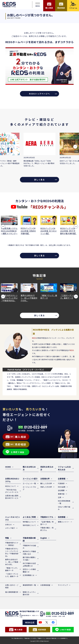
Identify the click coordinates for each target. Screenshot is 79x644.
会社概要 (61, 490)
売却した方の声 (46, 487)
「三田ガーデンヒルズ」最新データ (69, 297)
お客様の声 (45, 479)
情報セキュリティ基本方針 (29, 593)
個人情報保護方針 (12, 592)
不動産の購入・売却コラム (47, 529)
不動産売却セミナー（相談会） (12, 544)
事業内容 (61, 494)
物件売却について (29, 525)
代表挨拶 (61, 483)
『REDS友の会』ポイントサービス (12, 491)
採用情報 (62, 517)
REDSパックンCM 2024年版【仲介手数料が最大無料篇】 (69, 231)
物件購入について (29, 522)
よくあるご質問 (29, 517)
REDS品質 (62, 487)
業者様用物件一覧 (29, 585)
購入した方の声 (46, 483)
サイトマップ (63, 585)
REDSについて (10, 486)
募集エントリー (64, 522)
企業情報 (62, 479)
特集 (7, 538)
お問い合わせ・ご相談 (12, 586)
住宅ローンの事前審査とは (29, 570)
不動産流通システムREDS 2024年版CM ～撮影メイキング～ (10, 231)
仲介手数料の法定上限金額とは (29, 565)
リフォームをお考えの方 (64, 468)
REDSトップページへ (39, 94)
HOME (8, 467)
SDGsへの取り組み (64, 508)
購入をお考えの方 (29, 468)
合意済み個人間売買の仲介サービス (12, 497)
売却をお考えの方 (47, 468)
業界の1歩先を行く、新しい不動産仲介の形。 (30, 298)
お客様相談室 (45, 585)
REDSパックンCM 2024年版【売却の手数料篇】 (29, 231)
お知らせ (8, 525)
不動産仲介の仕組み (29, 547)
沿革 (60, 497)
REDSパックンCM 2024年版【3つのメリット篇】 (49, 231)
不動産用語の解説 (29, 539)
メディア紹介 (10, 528)
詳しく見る (39, 180)
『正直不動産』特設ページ (47, 523)
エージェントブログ (29, 488)
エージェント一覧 (29, 483)
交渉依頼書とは (28, 575)
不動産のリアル (47, 517)
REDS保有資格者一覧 (64, 502)
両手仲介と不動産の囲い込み (29, 553)
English (44, 538)
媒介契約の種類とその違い (29, 559)
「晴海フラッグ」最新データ (49, 297)
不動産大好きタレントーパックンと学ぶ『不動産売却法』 (10, 298)
